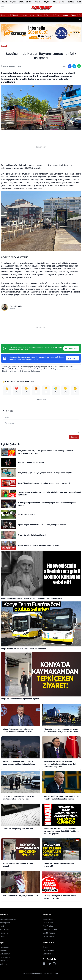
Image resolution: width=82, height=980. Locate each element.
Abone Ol (72, 358)
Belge (2, 936)
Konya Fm (4, 933)
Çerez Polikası (48, 950)
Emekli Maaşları (49, 933)
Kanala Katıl (71, 349)
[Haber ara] (80, 20)
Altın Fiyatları (48, 926)
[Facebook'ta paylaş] (70, 66)
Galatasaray (5, 954)
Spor (32, 15)
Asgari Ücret (48, 919)
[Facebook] (44, 964)
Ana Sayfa (5, 15)
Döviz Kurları (48, 923)
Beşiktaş (3, 950)
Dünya (74, 15)
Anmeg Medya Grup (8, 919)
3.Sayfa (49, 15)
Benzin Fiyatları (49, 936)
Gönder (74, 437)
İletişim (45, 947)
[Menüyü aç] (2, 8)
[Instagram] (54, 964)
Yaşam (66, 15)
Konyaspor (4, 947)
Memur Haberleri (50, 929)
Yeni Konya (5, 929)
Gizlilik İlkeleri (48, 954)
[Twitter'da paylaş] (74, 66)
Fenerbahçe (5, 957)
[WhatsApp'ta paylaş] (79, 66)
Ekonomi (24, 15)
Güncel (15, 15)
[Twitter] (50, 964)
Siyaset (40, 15)
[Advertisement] (41, 147)
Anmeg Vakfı (5, 923)
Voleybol (4, 964)
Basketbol (4, 961)
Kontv (2, 926)
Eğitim (57, 15)
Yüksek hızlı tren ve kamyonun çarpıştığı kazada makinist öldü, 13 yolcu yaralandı (36, 20)
